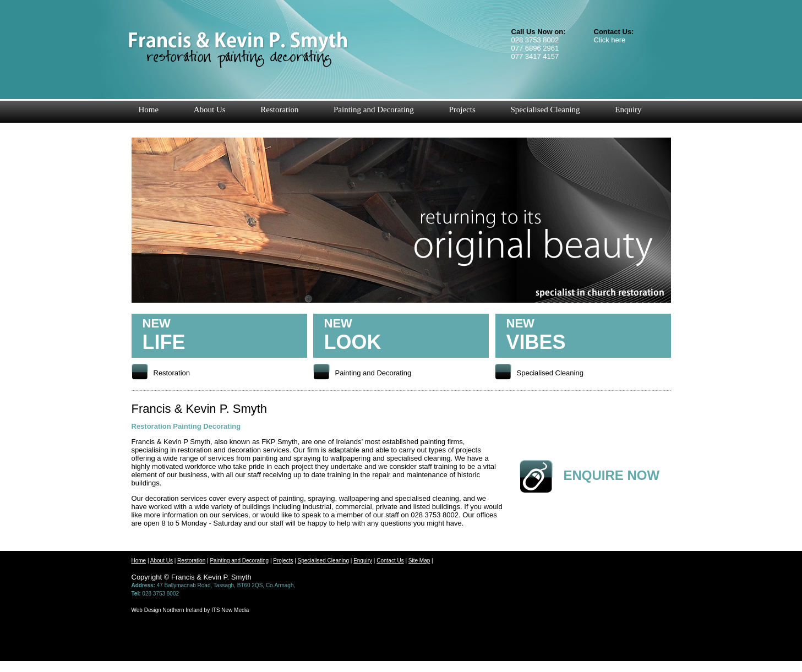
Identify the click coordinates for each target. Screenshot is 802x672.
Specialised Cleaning (545, 110)
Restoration (279, 110)
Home (148, 110)
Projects (462, 110)
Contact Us (390, 561)
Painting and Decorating (374, 110)
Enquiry (628, 110)
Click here (610, 40)
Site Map (419, 561)
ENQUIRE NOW (612, 475)
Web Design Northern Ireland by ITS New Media (190, 610)
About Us (210, 110)
